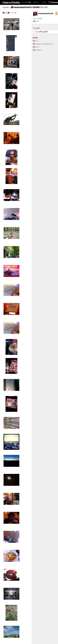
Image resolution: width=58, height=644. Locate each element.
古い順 (14, 13)
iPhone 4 (38, 50)
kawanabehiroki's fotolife (27, 7)
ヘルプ (44, 2)
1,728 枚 (37, 19)
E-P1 (36, 21)
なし (36, 41)
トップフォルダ (40, 32)
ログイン (36, 2)
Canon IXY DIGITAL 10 (43, 44)
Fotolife (6, 7)
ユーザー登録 (26, 2)
